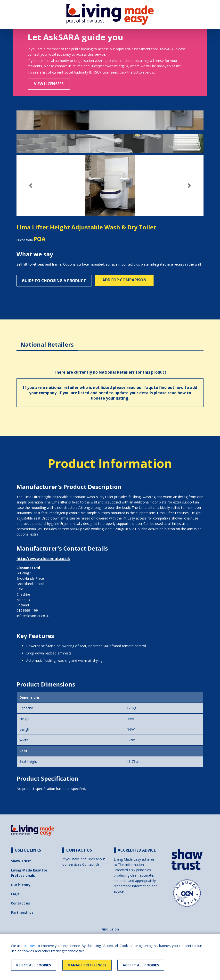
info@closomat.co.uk (33, 616)
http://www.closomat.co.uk (43, 559)
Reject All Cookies (34, 965)
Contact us (20, 903)
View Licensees (49, 84)
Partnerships (22, 912)
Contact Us (91, 864)
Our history (21, 885)
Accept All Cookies (141, 965)
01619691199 (27, 610)
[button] (31, 186)
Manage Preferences (87, 965)
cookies (30, 946)
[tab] (47, 341)
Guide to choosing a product (54, 281)
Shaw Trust (21, 861)
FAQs (15, 894)
